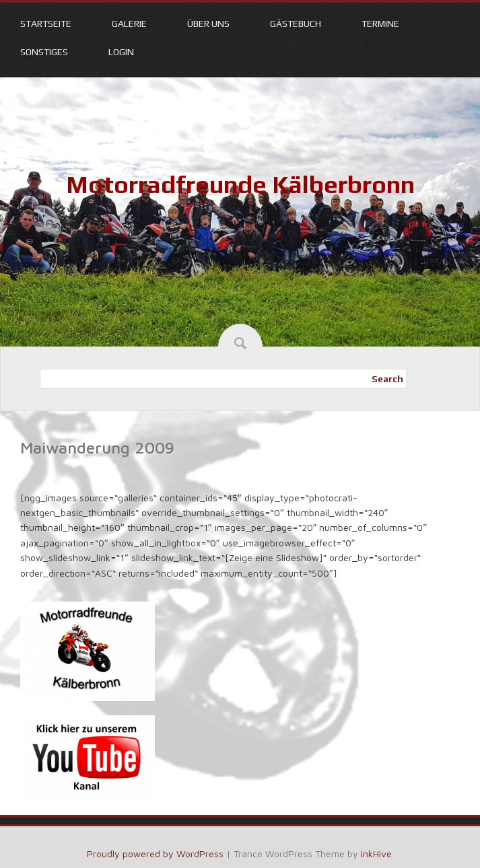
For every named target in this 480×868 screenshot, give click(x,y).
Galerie (129, 24)
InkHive (376, 854)
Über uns (208, 24)
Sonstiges (44, 52)
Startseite (46, 24)
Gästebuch (296, 24)
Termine (380, 24)
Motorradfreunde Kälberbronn (240, 184)
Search (387, 379)
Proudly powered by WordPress (155, 854)
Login (121, 52)
